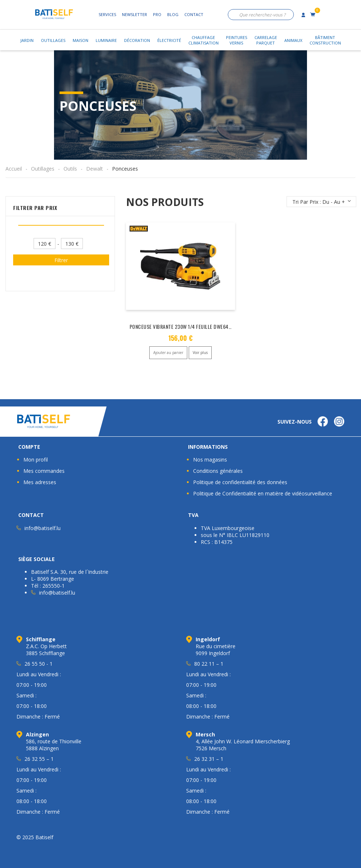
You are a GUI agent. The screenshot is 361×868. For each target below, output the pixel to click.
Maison (80, 40)
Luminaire (106, 40)
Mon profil (36, 460)
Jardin (27, 40)
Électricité (169, 40)
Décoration (137, 40)
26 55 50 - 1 (39, 664)
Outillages (53, 40)
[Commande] (321, 202)
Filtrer (61, 260)
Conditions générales (218, 471)
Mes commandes (44, 471)
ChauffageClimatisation (203, 40)
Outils (70, 169)
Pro (157, 14)
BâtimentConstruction (325, 40)
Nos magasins (210, 460)
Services (107, 14)
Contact (194, 14)
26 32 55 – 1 (39, 759)
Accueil (14, 169)
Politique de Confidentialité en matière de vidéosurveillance (263, 493)
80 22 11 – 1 (209, 664)
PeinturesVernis (237, 40)
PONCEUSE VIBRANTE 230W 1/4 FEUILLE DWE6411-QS (185, 326)
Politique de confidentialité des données (240, 482)
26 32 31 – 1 (209, 759)
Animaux (293, 40)
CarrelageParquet (266, 40)
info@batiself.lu (43, 528)
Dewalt (95, 169)
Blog (173, 14)
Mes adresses (40, 482)
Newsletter (135, 14)
